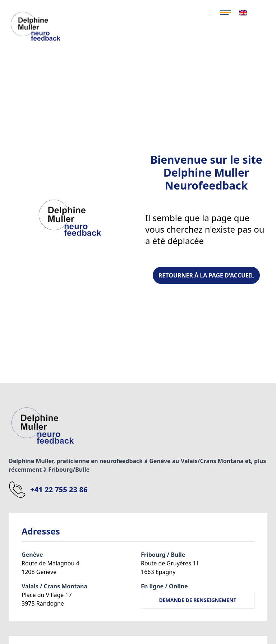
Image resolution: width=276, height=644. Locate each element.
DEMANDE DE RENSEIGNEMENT (197, 600)
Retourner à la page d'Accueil (206, 275)
